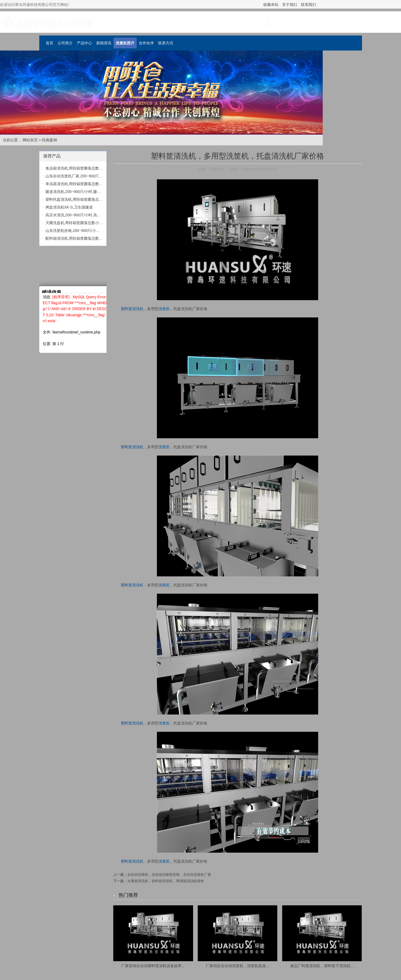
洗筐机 (164, 309)
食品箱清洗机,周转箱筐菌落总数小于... (78, 168)
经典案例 (49, 140)
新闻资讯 (104, 43)
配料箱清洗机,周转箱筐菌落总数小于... (78, 238)
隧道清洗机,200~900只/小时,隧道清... (77, 192)
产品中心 (84, 43)
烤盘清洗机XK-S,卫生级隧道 (69, 207)
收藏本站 (271, 5)
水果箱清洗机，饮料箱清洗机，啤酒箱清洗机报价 (166, 881)
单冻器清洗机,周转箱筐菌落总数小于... (78, 184)
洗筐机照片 (125, 43)
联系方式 (166, 43)
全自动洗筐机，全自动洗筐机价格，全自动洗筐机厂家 (169, 875)
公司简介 (65, 43)
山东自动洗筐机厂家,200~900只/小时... (78, 176)
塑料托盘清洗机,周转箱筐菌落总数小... (78, 199)
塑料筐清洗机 (132, 309)
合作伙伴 (146, 43)
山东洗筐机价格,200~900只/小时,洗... (77, 231)
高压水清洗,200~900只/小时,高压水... (77, 215)
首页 (49, 43)
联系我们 (308, 5)
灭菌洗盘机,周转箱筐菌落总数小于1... (77, 223)
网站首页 (30, 140)
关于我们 (290, 5)
